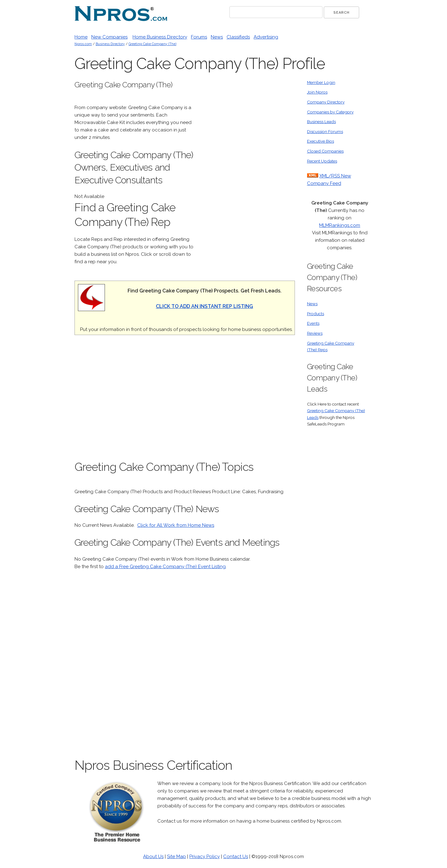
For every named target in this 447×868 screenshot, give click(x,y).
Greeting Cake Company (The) (152, 44)
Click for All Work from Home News (176, 525)
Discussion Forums (325, 131)
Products (316, 314)
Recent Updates (322, 161)
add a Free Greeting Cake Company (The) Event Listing (165, 567)
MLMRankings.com (340, 225)
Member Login (321, 82)
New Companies (109, 37)
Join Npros (317, 92)
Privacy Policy (205, 857)
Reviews (315, 333)
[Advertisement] (248, 172)
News (217, 37)
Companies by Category (330, 112)
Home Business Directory (160, 37)
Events (313, 323)
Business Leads (321, 122)
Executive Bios (321, 141)
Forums (199, 37)
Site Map (176, 857)
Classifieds (238, 37)
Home (81, 37)
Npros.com (83, 44)
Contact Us (236, 857)
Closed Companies (325, 151)
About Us (153, 857)
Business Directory (110, 44)
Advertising (266, 37)
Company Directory (326, 102)
